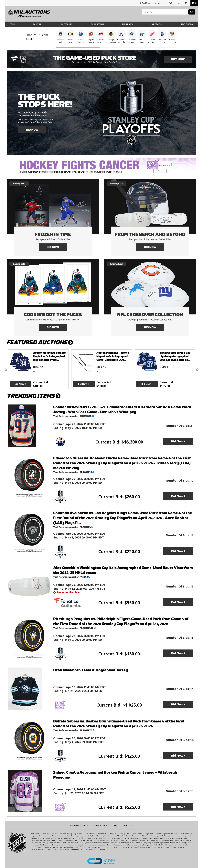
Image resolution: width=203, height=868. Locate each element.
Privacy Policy (101, 825)
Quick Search (97, 24)
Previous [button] (6, 370)
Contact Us (128, 825)
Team (12, 24)
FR (186, 3)
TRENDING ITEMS (34, 396)
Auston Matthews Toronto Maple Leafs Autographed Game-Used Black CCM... (113, 356)
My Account (160, 3)
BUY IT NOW (128, 24)
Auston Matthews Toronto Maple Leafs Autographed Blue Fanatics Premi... (49, 356)
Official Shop (145, 3)
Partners (38, 24)
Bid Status (157, 24)
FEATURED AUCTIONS (40, 342)
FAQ (170, 3)
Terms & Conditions (79, 825)
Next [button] (197, 370)
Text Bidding (187, 24)
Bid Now (19, 384)
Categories (67, 24)
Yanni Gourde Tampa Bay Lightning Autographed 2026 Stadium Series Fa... (175, 356)
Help (179, 3)
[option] (38, 369)
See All (29, 39)
